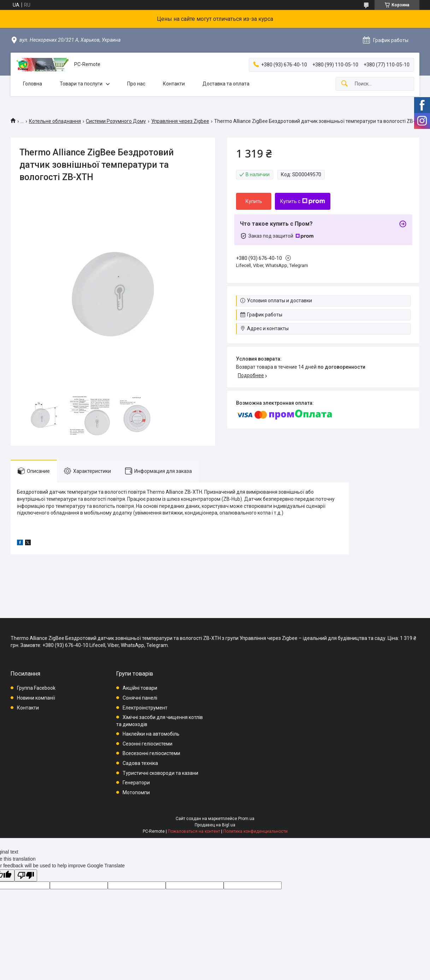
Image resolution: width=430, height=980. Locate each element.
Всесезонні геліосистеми (151, 753)
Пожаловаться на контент (194, 831)
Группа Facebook (36, 688)
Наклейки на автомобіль (151, 734)
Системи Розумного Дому (116, 121)
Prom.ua (246, 819)
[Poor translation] (26, 876)
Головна (33, 84)
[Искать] (344, 84)
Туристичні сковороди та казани (160, 773)
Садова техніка (140, 763)
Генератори (136, 783)
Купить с (303, 201)
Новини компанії (36, 698)
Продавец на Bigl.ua (215, 825)
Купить (254, 201)
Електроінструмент (145, 708)
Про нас (136, 84)
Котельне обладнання (55, 121)
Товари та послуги (81, 84)
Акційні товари (140, 688)
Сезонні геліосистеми (148, 744)
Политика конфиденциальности (255, 831)
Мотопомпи (136, 792)
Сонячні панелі (140, 698)
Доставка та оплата (226, 84)
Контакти (174, 84)
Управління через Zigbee (180, 121)
